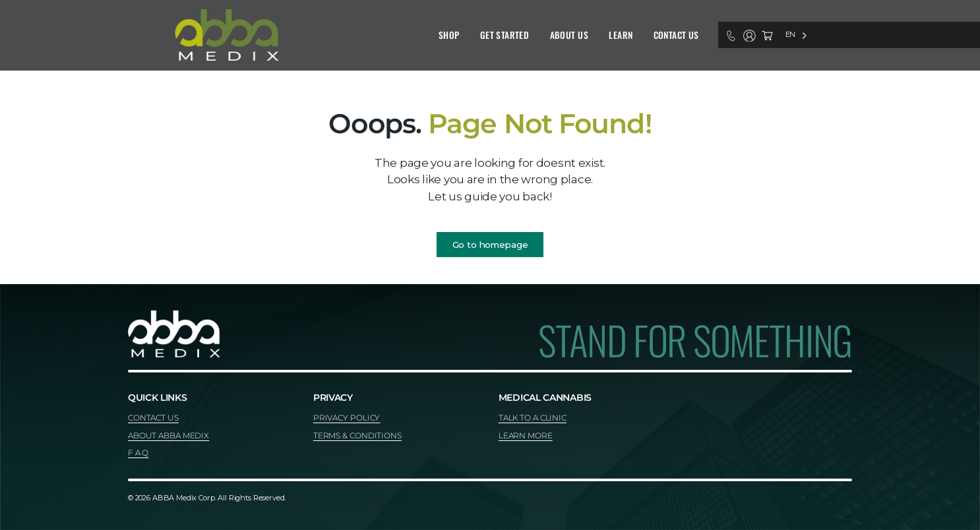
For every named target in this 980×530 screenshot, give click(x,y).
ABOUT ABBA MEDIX (168, 435)
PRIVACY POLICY (347, 418)
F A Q (138, 453)
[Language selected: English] (796, 35)
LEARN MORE (526, 435)
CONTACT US (153, 418)
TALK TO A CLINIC (533, 418)
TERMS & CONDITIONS (357, 435)
